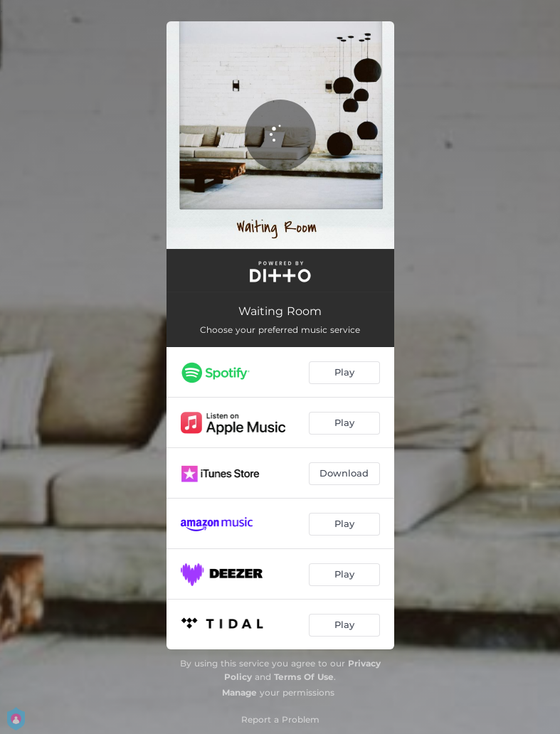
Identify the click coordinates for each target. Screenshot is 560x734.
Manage (239, 692)
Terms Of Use (304, 677)
